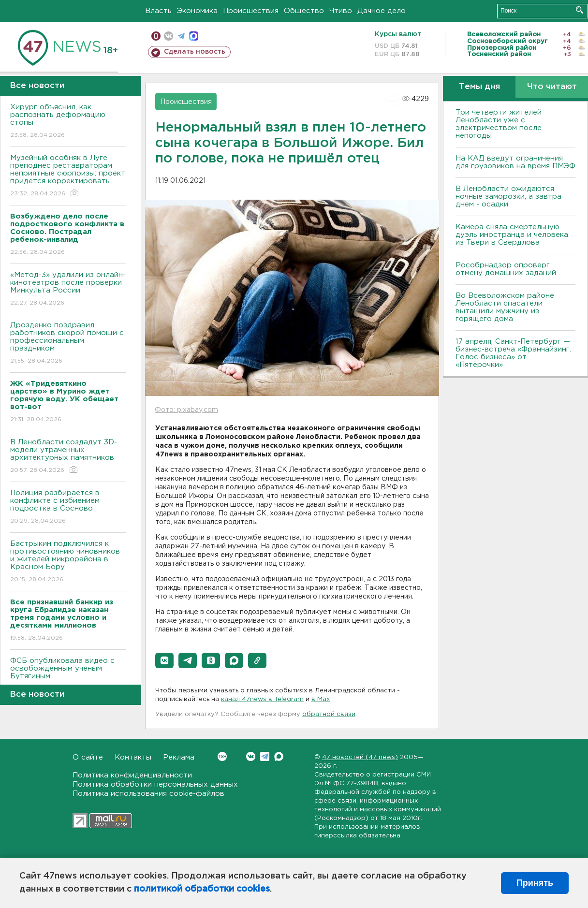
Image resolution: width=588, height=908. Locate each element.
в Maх (321, 699)
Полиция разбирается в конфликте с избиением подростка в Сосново (68, 507)
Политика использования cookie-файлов (148, 794)
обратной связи (329, 714)
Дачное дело (382, 11)
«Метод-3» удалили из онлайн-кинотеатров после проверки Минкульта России (68, 289)
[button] (164, 660)
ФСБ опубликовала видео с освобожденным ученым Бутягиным (68, 675)
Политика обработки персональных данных (155, 784)
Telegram (265, 756)
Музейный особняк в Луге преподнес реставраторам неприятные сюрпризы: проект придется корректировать (68, 176)
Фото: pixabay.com (186, 410)
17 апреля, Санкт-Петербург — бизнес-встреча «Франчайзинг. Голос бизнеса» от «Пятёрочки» (513, 353)
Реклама (179, 757)
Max (279, 756)
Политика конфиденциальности (132, 775)
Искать (580, 10)
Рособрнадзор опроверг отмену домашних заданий (506, 269)
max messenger (194, 36)
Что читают (552, 87)
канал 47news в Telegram (262, 699)
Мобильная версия (156, 36)
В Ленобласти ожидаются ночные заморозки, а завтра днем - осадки (508, 197)
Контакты (133, 757)
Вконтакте (222, 756)
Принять (535, 883)
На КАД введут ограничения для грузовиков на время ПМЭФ (515, 162)
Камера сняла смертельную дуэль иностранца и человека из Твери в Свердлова (512, 235)
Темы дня (479, 87)
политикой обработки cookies (202, 889)
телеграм (181, 36)
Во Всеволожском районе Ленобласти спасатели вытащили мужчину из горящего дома (505, 307)
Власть (158, 11)
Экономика (197, 11)
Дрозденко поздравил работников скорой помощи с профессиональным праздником (68, 344)
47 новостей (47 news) (360, 757)
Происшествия (251, 11)
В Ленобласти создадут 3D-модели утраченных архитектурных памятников (68, 457)
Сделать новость (195, 52)
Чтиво (341, 11)
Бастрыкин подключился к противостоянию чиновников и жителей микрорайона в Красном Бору (68, 562)
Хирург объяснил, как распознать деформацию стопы (68, 122)
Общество (304, 11)
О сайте (88, 757)
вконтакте (169, 36)
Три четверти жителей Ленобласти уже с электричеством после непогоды (499, 124)
